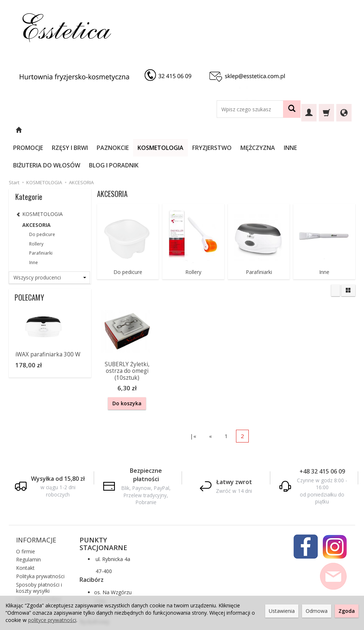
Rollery (193, 237)
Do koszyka (127, 368)
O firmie (26, 515)
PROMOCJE (48, 130)
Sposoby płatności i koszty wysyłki (39, 551)
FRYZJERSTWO (232, 130)
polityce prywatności (52, 620)
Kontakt (25, 531)
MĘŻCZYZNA (277, 130)
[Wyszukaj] (292, 109)
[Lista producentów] (49, 243)
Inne (324, 237)
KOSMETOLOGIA (180, 130)
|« (193, 399)
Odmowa (317, 611)
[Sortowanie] (336, 255)
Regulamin (28, 523)
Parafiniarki (259, 237)
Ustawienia (282, 611)
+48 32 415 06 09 (322, 435)
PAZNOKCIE (132, 130)
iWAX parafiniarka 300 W (48, 319)
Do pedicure (128, 237)
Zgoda (347, 611)
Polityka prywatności (40, 540)
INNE (310, 130)
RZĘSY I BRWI (90, 130)
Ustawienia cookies (39, 562)
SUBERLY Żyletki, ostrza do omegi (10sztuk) (127, 336)
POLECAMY (29, 262)
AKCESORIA (36, 190)
